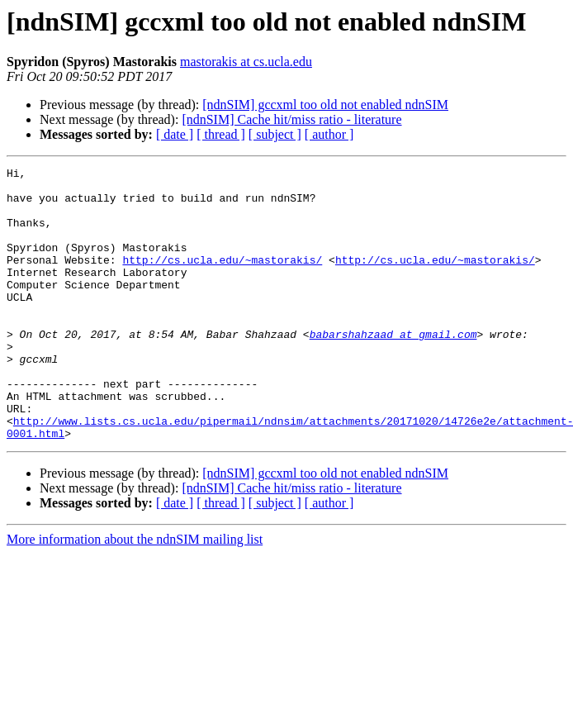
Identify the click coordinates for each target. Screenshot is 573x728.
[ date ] (175, 134)
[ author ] (329, 134)
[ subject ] (275, 134)
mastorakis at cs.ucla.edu (246, 62)
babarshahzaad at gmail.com (393, 369)
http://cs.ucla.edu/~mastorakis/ (222, 279)
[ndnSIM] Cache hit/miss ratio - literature (291, 119)
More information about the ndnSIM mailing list (135, 594)
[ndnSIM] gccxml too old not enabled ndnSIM (325, 105)
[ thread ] (221, 134)
